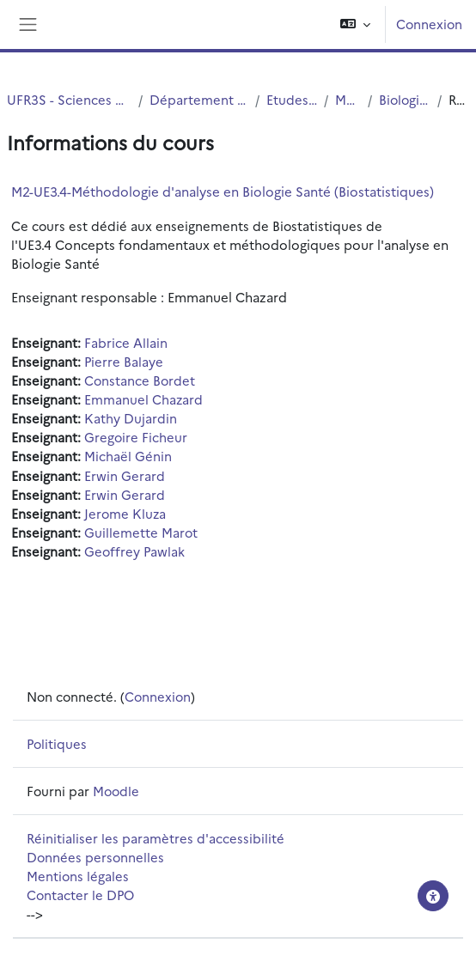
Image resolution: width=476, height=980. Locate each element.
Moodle (116, 791)
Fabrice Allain (126, 342)
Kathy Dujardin (131, 418)
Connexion (429, 24)
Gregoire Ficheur (136, 437)
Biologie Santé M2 (405, 99)
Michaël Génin (128, 456)
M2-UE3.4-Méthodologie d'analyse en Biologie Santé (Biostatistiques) (223, 191)
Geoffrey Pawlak (134, 551)
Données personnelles (95, 857)
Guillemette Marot (141, 532)
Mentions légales (78, 876)
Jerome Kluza (125, 513)
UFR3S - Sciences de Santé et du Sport (69, 99)
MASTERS (348, 99)
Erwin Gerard (125, 475)
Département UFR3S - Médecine (199, 99)
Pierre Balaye (124, 361)
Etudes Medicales (292, 99)
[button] (355, 24)
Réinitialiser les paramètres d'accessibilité (156, 838)
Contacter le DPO (80, 895)
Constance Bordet (140, 380)
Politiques (57, 743)
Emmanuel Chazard (143, 399)
